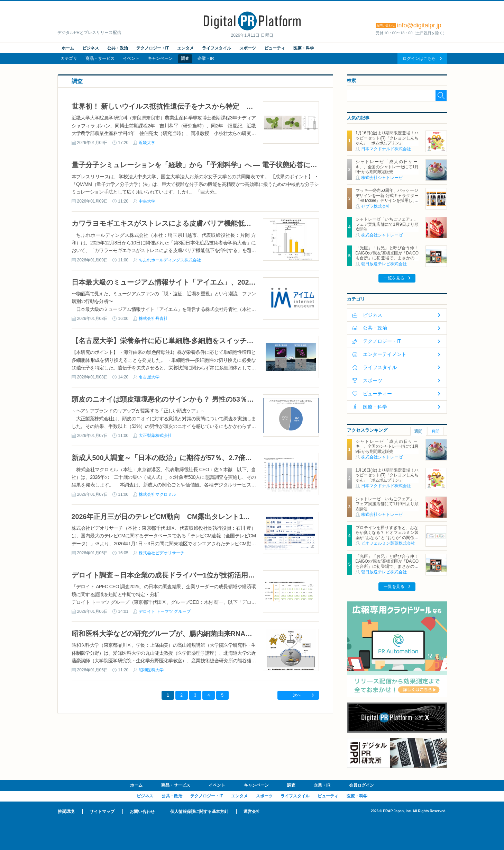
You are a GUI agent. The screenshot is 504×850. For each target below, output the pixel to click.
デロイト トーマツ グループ (165, 611)
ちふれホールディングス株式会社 (170, 260)
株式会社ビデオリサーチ (162, 553)
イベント (131, 59)
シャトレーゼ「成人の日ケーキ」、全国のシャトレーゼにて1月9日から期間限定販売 (387, 167)
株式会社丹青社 (153, 319)
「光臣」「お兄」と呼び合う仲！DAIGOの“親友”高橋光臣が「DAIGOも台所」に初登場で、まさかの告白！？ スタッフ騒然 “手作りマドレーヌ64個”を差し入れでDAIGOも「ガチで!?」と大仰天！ (387, 260)
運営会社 (252, 812)
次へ (297, 695)
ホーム (68, 48)
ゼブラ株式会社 (376, 206)
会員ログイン (361, 785)
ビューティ (275, 48)
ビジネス (91, 48)
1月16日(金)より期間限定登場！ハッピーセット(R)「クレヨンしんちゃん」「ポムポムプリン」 (387, 138)
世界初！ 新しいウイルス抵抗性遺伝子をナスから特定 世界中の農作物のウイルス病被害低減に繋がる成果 (239, 106)
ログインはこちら (419, 59)
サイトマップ (102, 812)
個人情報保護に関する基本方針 (199, 812)
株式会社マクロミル (157, 494)
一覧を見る (394, 278)
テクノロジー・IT (153, 48)
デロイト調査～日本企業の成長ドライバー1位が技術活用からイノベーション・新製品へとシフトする (229, 575)
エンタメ (185, 48)
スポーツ (248, 48)
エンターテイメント (385, 354)
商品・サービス (100, 59)
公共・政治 (118, 48)
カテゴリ (69, 59)
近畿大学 (147, 143)
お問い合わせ (142, 812)
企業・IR (206, 59)
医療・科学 (304, 48)
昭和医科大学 (151, 670)
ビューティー (377, 394)
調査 (185, 59)
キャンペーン (160, 59)
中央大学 (147, 201)
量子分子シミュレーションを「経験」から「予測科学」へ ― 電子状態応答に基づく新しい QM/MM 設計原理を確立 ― (254, 165)
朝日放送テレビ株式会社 (384, 264)
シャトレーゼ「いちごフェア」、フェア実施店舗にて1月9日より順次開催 (387, 224)
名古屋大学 (149, 377)
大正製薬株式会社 (155, 436)
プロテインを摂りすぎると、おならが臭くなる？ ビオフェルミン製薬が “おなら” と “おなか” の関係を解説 (387, 535)
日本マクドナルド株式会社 (386, 149)
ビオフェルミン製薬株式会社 (388, 543)
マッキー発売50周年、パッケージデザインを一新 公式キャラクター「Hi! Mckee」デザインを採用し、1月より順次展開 (387, 198)
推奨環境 (66, 812)
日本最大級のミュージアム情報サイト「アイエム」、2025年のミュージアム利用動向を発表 (214, 282)
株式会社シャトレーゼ (382, 178)
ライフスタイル (217, 48)
